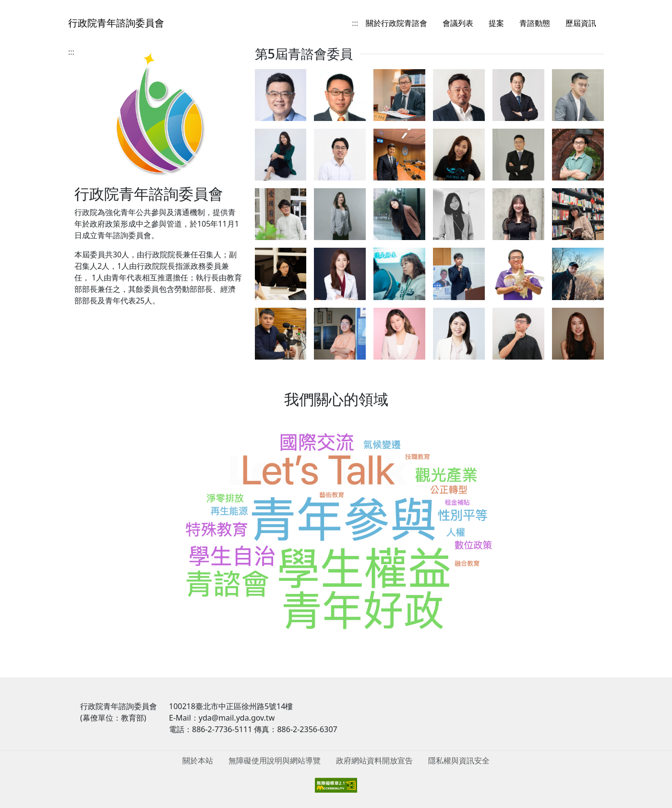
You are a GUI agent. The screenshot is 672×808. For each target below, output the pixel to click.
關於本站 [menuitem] (198, 760)
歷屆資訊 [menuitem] (581, 23)
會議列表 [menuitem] (458, 23)
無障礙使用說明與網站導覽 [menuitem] (275, 760)
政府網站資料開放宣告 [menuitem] (374, 760)
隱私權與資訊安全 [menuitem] (459, 760)
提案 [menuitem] (496, 23)
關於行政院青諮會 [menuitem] (396, 23)
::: (355, 23)
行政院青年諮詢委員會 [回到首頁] (116, 23)
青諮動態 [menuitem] (535, 23)
